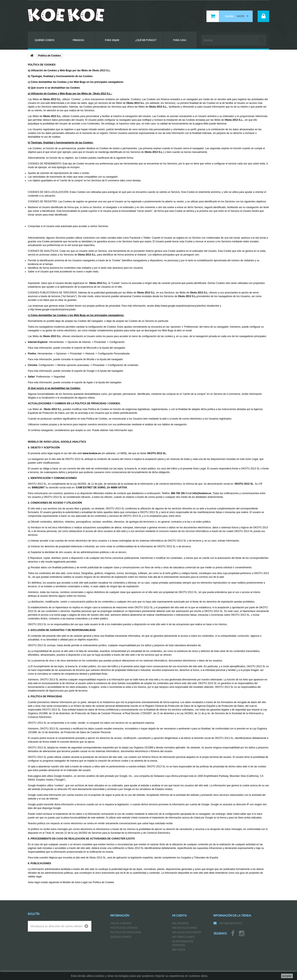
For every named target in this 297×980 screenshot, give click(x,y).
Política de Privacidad (126, 932)
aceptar (287, 976)
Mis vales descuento (187, 932)
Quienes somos (121, 937)
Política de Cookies (124, 928)
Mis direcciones (183, 937)
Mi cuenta (179, 916)
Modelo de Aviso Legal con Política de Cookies (88, 882)
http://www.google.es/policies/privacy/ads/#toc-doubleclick (187, 306)
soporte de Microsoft (85, 348)
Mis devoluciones (185, 928)
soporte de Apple (84, 382)
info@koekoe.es (231, 923)
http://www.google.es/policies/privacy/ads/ (53, 309)
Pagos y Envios (121, 923)
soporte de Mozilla (84, 359)
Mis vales (179, 950)
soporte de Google (84, 371)
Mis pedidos (180, 923)
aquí (130, 430)
